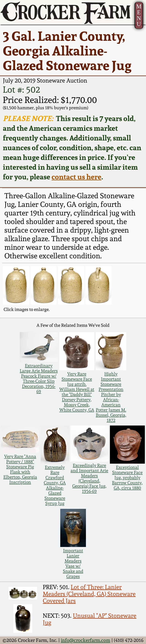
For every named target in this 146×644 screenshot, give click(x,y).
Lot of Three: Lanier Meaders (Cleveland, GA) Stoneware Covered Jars (89, 594)
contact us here (76, 177)
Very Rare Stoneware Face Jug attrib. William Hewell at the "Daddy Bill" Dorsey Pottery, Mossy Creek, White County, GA (77, 392)
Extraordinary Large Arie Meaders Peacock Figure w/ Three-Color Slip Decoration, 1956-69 (39, 378)
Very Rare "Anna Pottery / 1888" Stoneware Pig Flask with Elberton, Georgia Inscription (20, 469)
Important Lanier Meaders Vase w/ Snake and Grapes (73, 563)
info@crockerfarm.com (86, 640)
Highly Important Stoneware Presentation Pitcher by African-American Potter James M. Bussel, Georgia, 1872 (111, 397)
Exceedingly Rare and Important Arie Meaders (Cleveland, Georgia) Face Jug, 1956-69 (89, 478)
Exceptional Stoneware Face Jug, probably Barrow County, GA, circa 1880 (127, 477)
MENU (139, 15)
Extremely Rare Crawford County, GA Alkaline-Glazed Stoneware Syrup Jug (55, 485)
